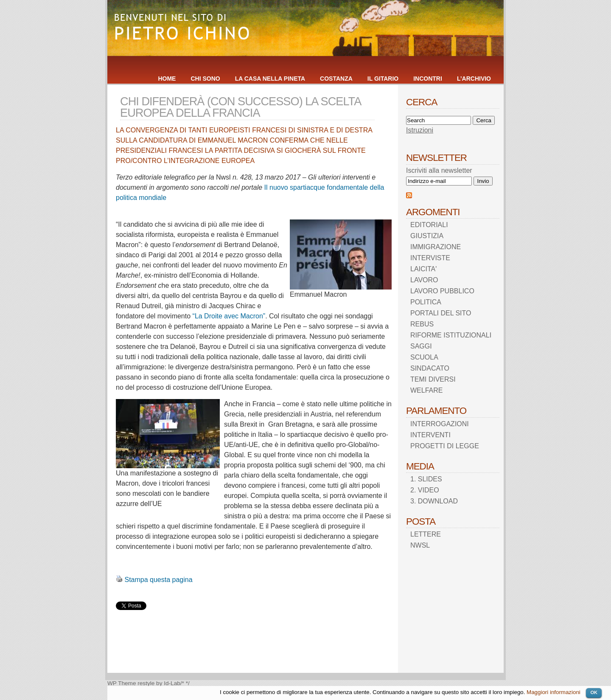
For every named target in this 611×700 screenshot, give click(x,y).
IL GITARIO (383, 79)
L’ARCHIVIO (474, 79)
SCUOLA (424, 357)
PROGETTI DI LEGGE (445, 446)
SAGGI (421, 346)
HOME (167, 79)
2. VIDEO (425, 490)
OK (594, 692)
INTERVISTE (430, 258)
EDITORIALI (429, 225)
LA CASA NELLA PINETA (270, 79)
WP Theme (122, 683)
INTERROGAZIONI (440, 424)
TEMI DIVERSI (433, 379)
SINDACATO (430, 368)
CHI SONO (205, 79)
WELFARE (426, 390)
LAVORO (424, 280)
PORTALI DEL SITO (441, 313)
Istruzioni (420, 130)
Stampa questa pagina (158, 580)
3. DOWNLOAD (434, 501)
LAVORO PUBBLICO (442, 291)
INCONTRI (428, 79)
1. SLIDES (426, 479)
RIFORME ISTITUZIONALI (451, 335)
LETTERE (426, 534)
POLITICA (426, 302)
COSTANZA (336, 79)
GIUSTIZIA (427, 236)
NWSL (420, 545)
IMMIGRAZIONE (436, 247)
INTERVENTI (430, 435)
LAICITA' (423, 269)
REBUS (422, 324)
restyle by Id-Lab (159, 683)
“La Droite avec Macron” (229, 316)
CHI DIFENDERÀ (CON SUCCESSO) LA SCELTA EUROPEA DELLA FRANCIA (240, 107)
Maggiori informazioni (554, 692)
